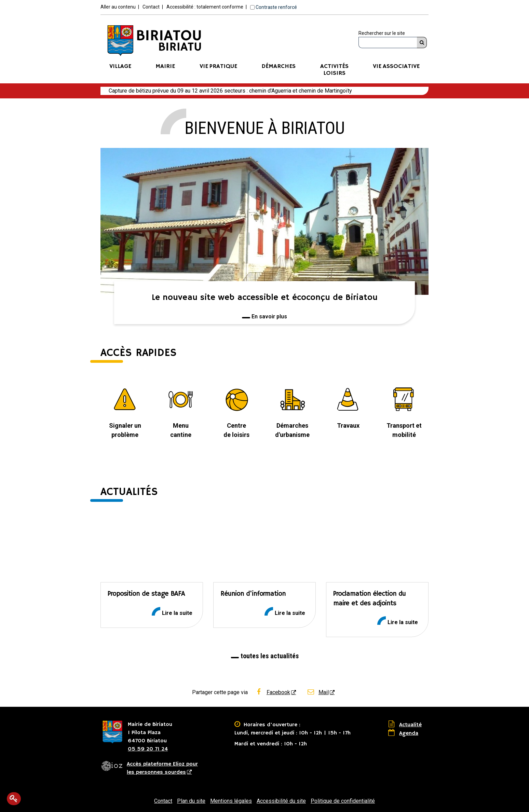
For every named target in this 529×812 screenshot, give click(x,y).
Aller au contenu (118, 7)
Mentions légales (231, 801)
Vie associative (396, 66)
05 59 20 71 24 (148, 749)
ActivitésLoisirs (334, 70)
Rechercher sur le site (382, 33)
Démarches (279, 66)
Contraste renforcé (276, 7)
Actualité (410, 725)
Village (120, 66)
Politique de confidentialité (343, 801)
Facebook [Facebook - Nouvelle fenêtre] (272, 692)
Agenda (409, 733)
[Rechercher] (422, 43)
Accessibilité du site (281, 801)
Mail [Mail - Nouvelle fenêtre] (318, 692)
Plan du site (191, 801)
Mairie (165, 66)
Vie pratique (218, 66)
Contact (151, 7)
